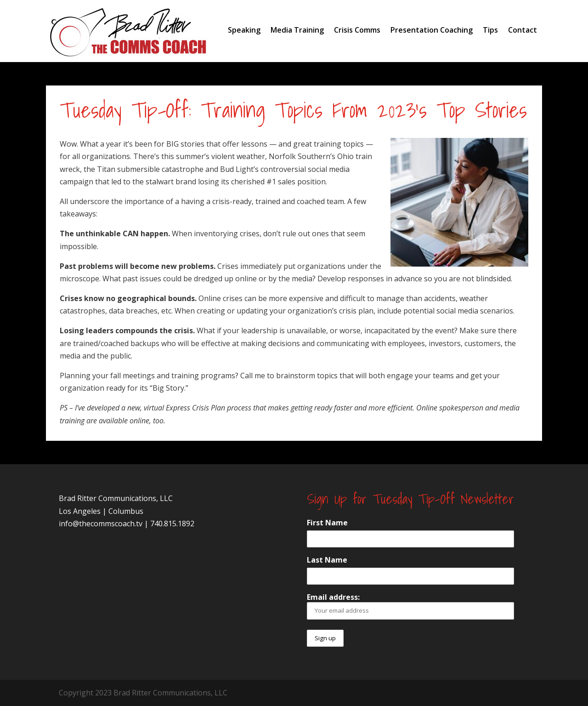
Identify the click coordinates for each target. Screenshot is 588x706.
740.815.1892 (172, 524)
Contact (523, 30)
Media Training (297, 30)
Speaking (244, 30)
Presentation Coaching (432, 30)
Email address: (410, 606)
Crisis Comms (357, 30)
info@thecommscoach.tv (101, 524)
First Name (327, 523)
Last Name (327, 560)
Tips (490, 30)
